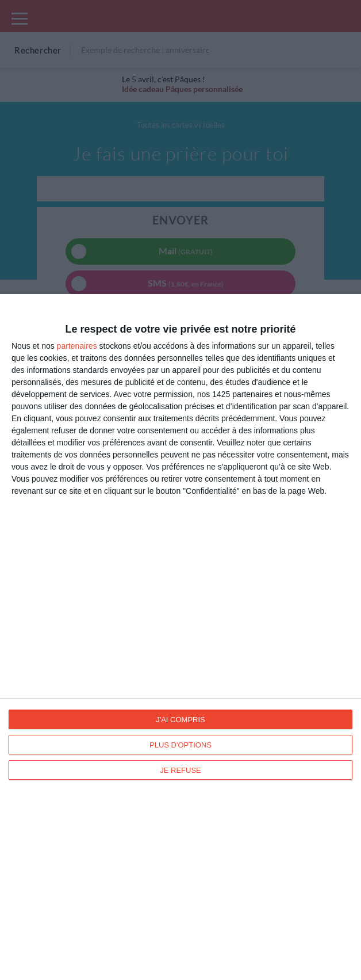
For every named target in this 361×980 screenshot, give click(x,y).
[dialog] (180, 637)
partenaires (77, 346)
